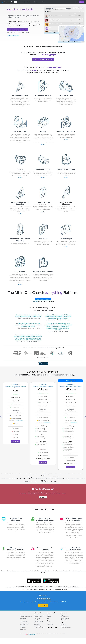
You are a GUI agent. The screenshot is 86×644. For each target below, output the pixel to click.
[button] (85, 417)
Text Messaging (24, 621)
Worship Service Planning (66, 203)
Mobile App (23, 628)
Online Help (50, 624)
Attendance (23, 618)
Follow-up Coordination (39, 628)
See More (43, 144)
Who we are (63, 624)
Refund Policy (60, 633)
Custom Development (39, 615)
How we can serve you (66, 628)
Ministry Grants (64, 620)
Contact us (50, 623)
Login (77, 2)
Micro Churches (37, 620)
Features (37, 2)
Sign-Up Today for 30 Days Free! (17, 30)
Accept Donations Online (26, 617)
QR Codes (23, 626)
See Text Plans (43, 497)
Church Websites (24, 624)
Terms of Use (54, 633)
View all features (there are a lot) (43, 299)
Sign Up (82, 2)
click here (35, 301)
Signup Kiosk (23, 629)
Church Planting (37, 626)
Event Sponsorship (65, 618)
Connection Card (10, 2)
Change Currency (32, 634)
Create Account (16, 441)
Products (30, 2)
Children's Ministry (38, 617)
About (23, 2)
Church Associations (38, 621)
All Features (23, 615)
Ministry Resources (65, 617)
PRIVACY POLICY (48, 633)
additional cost (20, 420)
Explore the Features (13, 35)
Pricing (44, 2)
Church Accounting (25, 623)
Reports (22, 620)
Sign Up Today (43, 605)
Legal (64, 633)
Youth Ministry (37, 618)
